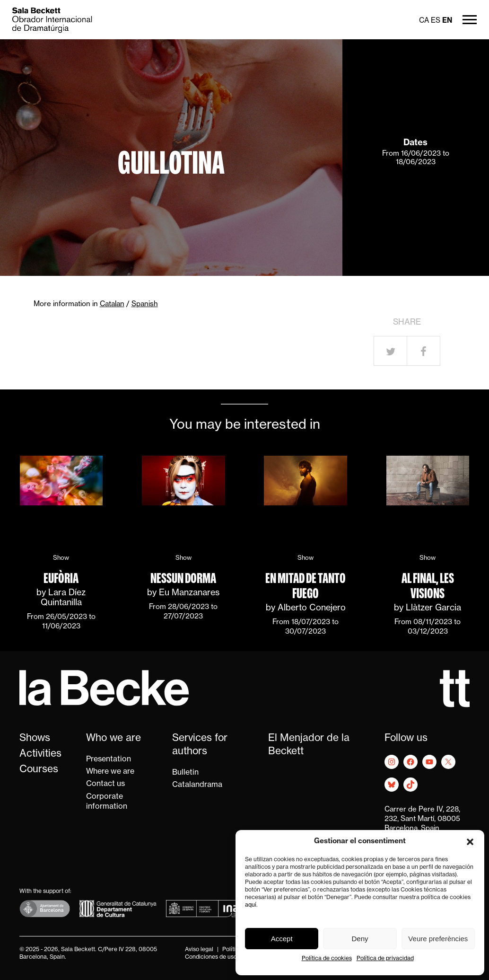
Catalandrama (197, 785)
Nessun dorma (183, 578)
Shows (35, 738)
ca (424, 21)
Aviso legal (199, 950)
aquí (251, 905)
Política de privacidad (385, 959)
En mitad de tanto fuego (306, 586)
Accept (282, 939)
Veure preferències (438, 939)
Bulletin (185, 773)
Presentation (109, 759)
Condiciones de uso (211, 957)
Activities (40, 754)
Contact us (105, 784)
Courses (39, 770)
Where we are (110, 772)
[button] (470, 842)
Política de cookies (327, 959)
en (447, 21)
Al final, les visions (428, 586)
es (436, 21)
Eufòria (61, 578)
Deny (360, 939)
